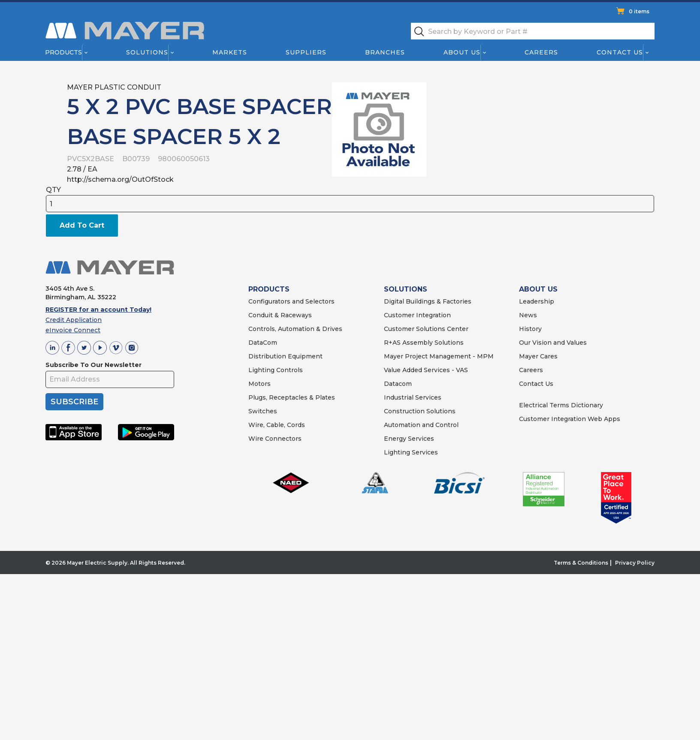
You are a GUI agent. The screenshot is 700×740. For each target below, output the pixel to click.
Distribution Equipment (285, 356)
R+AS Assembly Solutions (424, 343)
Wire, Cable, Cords (277, 425)
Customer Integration (417, 315)
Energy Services (409, 439)
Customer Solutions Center (426, 329)
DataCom (263, 343)
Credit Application (74, 320)
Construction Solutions (420, 411)
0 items (639, 11)
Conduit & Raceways (280, 315)
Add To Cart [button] (82, 225)
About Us (462, 52)
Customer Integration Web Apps (570, 419)
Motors (259, 384)
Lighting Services (411, 452)
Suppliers (306, 52)
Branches (385, 52)
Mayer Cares (538, 356)
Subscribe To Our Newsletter (94, 365)
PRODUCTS (269, 289)
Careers (541, 52)
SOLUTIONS (406, 289)
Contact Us (620, 52)
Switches (263, 411)
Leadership (537, 301)
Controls (289, 370)
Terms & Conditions (581, 563)
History (530, 329)
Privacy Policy (635, 563)
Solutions (147, 52)
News (528, 315)
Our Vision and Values (553, 343)
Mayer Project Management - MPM (439, 356)
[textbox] (533, 31)
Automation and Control (421, 425)
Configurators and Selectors (291, 301)
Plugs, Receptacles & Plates (292, 397)
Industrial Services (413, 397)
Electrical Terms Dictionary (561, 405)
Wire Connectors (275, 439)
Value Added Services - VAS (426, 370)
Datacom (398, 384)
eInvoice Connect (73, 330)
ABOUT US (538, 289)
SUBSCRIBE (74, 402)
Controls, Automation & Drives (295, 329)
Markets (229, 52)
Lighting (261, 370)
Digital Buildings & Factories (428, 301)
